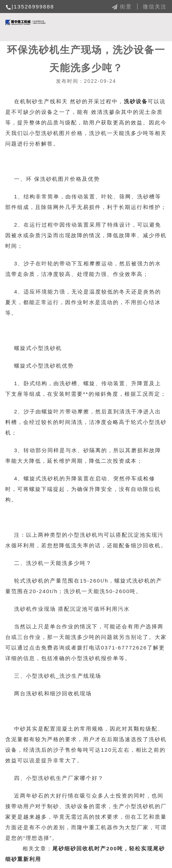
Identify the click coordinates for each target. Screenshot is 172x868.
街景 (122, 7)
